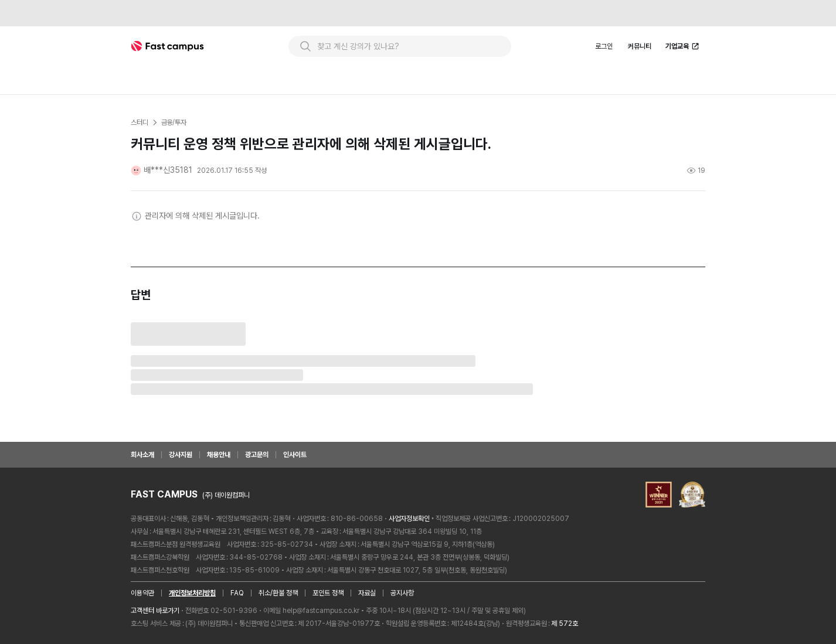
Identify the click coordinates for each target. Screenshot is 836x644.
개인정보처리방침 (192, 593)
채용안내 (219, 455)
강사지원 (181, 455)
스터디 (140, 122)
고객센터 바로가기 (155, 611)
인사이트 (295, 455)
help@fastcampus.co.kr (321, 611)
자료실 (367, 593)
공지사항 (402, 593)
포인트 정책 (328, 593)
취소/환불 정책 (278, 593)
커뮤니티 (640, 46)
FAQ (237, 593)
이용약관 (142, 593)
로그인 (604, 46)
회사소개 (142, 455)
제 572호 (565, 623)
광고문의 (257, 455)
